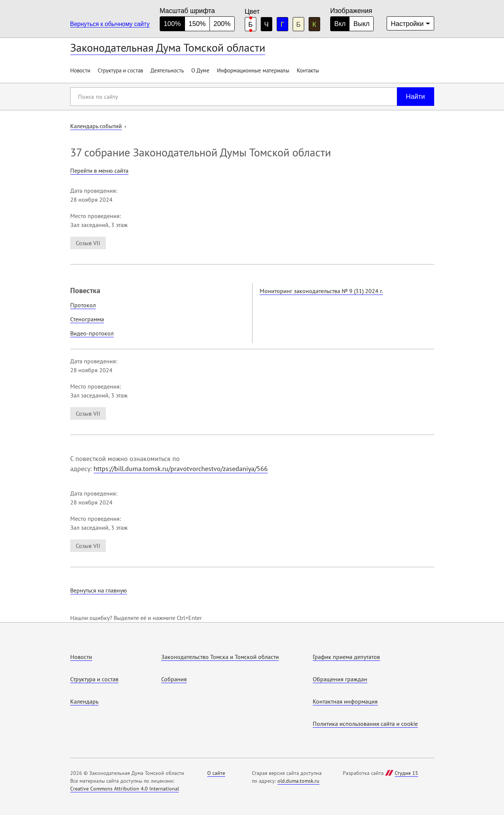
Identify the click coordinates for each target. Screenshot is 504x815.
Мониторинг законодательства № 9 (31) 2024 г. (321, 291)
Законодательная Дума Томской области (168, 47)
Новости (80, 70)
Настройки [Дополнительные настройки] (407, 24)
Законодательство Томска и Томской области (220, 657)
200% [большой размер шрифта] (222, 24)
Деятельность (167, 70)
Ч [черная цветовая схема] (266, 25)
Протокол (83, 305)
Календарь (84, 701)
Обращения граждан (340, 679)
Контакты (308, 70)
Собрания (174, 679)
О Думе (200, 70)
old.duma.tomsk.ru (298, 781)
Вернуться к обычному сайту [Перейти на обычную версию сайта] (110, 24)
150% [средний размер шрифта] (197, 24)
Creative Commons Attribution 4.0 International (125, 789)
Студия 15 (407, 773)
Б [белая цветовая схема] (250, 25)
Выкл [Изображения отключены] (361, 24)
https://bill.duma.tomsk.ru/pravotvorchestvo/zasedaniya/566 (181, 469)
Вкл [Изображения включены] (340, 24)
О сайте (216, 773)
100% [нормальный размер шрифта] (172, 24)
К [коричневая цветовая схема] (314, 25)
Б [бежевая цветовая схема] (298, 25)
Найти (415, 97)
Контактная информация (345, 701)
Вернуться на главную (99, 590)
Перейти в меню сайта (99, 171)
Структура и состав (120, 70)
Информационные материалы (253, 70)
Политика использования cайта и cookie (365, 724)
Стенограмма (87, 319)
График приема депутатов (346, 657)
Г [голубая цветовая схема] (282, 25)
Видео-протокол (92, 333)
